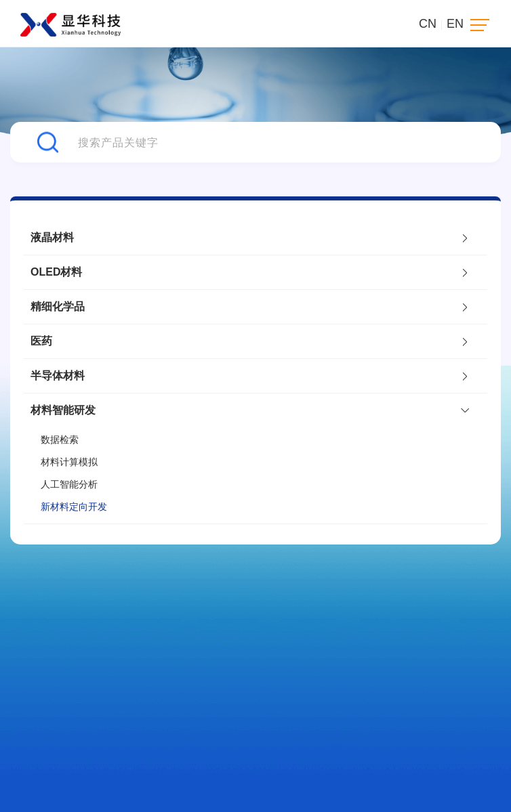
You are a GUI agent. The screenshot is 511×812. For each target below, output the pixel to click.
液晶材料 (249, 238)
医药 (249, 341)
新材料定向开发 (74, 507)
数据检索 (60, 440)
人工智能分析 (69, 484)
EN (455, 24)
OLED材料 (249, 272)
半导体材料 (249, 376)
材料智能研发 (249, 410)
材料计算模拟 (69, 462)
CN (428, 24)
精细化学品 (249, 307)
